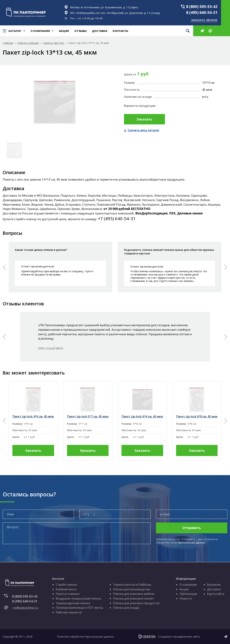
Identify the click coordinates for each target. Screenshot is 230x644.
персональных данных (191, 543)
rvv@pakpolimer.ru (25, 608)
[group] (33, 421)
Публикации (188, 594)
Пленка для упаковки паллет (134, 598)
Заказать (144, 119)
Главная (8, 43)
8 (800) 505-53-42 (202, 6)
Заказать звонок (204, 20)
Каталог (14, 31)
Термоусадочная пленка (73, 603)
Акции (64, 31)
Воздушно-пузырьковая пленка (78, 598)
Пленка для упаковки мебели (134, 594)
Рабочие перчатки (69, 612)
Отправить (192, 528)
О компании (40, 31)
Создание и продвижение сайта (179, 636)
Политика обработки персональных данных (85, 636)
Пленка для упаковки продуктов (136, 603)
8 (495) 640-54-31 (202, 12)
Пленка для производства (132, 589)
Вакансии (214, 585)
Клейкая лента (66, 589)
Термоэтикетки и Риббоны (132, 585)
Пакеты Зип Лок (54, 43)
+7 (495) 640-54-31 (117, 218)
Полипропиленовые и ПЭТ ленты (79, 608)
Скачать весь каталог (142, 130)
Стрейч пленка (66, 585)
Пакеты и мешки (28, 43)
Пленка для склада (126, 608)
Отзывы (80, 31)
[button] (4, 267)
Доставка (100, 31)
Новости (186, 598)
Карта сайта (216, 594)
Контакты (120, 31)
